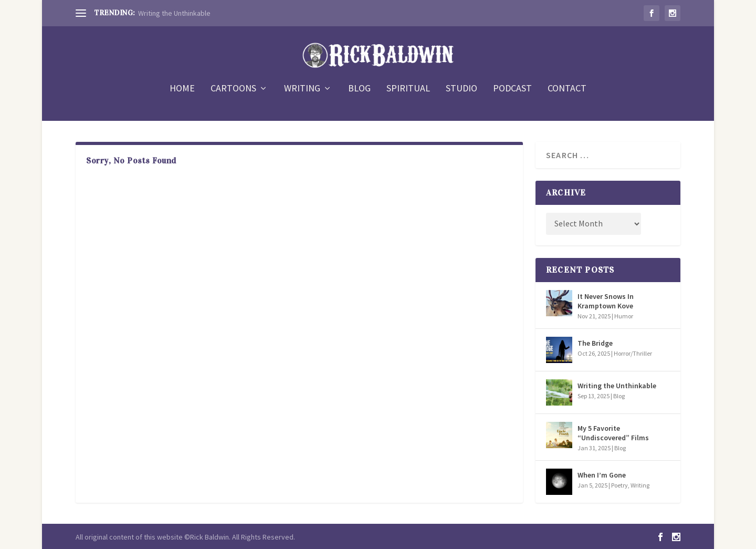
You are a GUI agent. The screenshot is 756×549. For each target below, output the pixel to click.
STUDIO (461, 89)
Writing (640, 485)
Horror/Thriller (633, 353)
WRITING (302, 89)
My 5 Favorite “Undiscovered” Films (613, 433)
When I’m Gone (602, 475)
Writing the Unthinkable (174, 13)
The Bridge (595, 343)
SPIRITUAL (408, 89)
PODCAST (512, 89)
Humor (624, 316)
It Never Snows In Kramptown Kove (606, 301)
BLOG (359, 89)
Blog (619, 396)
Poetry (619, 485)
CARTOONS (233, 89)
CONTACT (567, 89)
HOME (182, 89)
